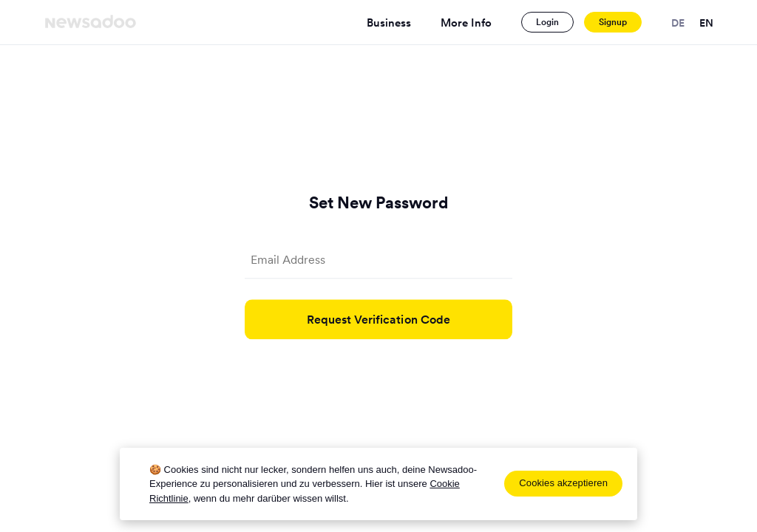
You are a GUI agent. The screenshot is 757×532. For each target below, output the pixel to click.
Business (389, 23)
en (706, 23)
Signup (613, 22)
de (678, 23)
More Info (466, 23)
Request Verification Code (379, 319)
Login (547, 22)
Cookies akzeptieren (563, 483)
